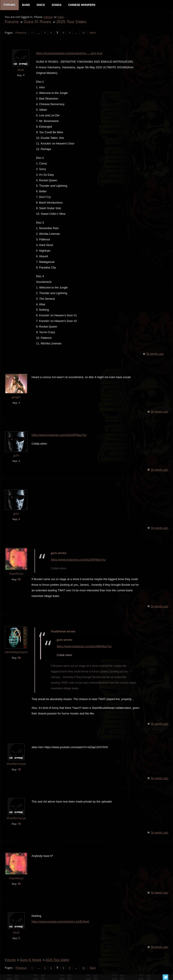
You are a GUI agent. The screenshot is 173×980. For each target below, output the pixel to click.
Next (93, 33)
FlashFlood (16, 574)
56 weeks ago (155, 354)
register (48, 17)
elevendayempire (16, 652)
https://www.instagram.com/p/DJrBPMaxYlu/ (59, 435)
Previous (21, 33)
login (61, 17)
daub (21, 70)
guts (16, 455)
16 (83, 33)
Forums (12, 22)
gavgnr (16, 397)
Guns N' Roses (37, 22)
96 (19, 658)
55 (19, 579)
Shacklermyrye (16, 764)
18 (19, 769)
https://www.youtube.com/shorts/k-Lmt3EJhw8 (60, 922)
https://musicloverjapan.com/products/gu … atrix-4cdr (69, 53)
